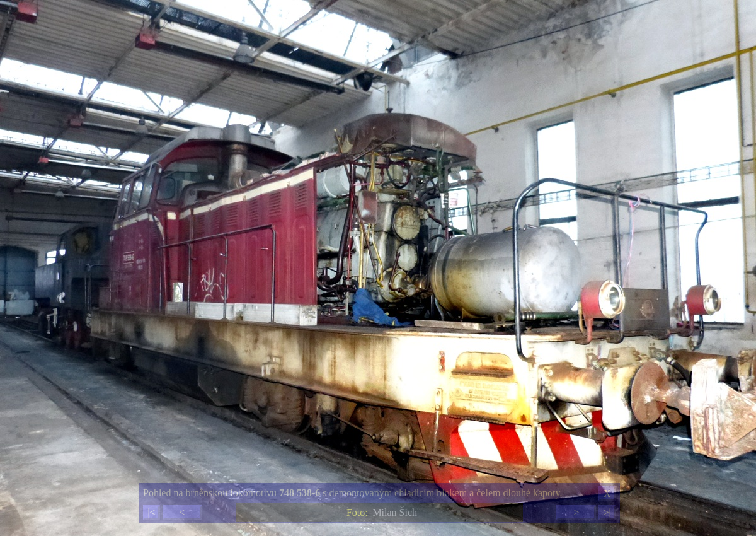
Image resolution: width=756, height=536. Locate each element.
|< (151, 512)
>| (607, 512)
